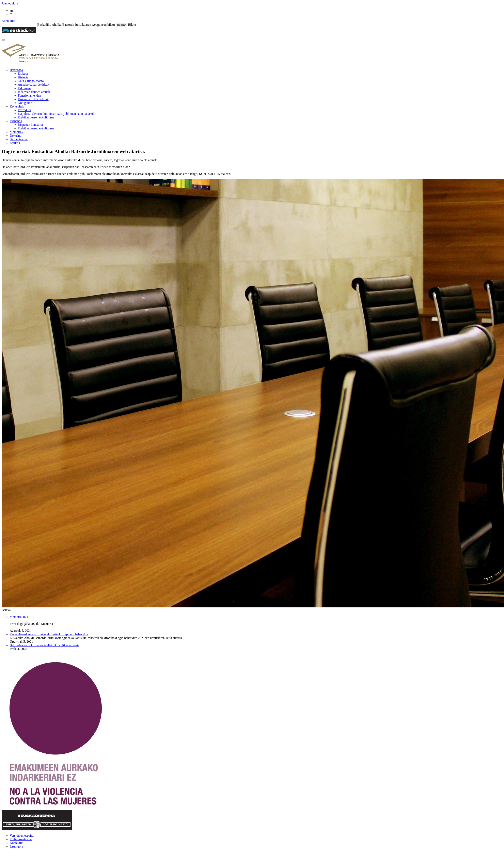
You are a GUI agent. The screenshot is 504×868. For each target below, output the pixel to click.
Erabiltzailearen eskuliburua (36, 117)
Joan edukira (10, 3)
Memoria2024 (19, 617)
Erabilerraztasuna (21, 839)
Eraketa (23, 74)
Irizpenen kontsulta (30, 125)
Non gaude (25, 103)
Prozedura (24, 110)
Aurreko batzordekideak (34, 85)
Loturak (15, 143)
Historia (23, 77)
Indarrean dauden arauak (34, 92)
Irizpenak (16, 121)
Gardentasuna (19, 139)
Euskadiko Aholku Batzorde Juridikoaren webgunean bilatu (76, 25)
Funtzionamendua (29, 95)
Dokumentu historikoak (33, 99)
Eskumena (25, 88)
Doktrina (15, 136)
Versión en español (22, 836)
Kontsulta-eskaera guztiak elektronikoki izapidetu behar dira (49, 634)
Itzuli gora (16, 846)
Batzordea (16, 70)
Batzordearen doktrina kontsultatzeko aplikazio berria (45, 645)
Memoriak (17, 132)
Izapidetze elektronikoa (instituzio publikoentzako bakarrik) (57, 114)
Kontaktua (8, 21)
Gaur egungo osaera (31, 81)
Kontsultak (17, 106)
